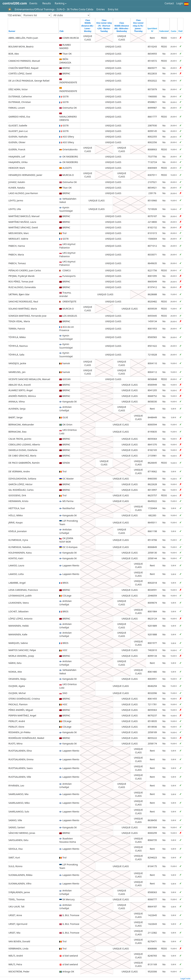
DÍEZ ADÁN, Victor (18, 89)
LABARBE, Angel (17, 583)
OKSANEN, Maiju (17, 679)
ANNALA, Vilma (16, 402)
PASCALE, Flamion (18, 704)
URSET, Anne (15, 915)
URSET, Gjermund (18, 924)
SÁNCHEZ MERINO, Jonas (22, 833)
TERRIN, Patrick (17, 329)
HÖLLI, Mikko (16, 515)
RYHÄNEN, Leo (16, 786)
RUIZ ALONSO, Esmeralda (22, 287)
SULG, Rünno (15, 866)
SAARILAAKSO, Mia (18, 794)
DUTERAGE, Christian (20, 102)
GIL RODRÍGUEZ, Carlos (21, 490)
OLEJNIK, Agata (17, 686)
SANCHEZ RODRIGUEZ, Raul (23, 301)
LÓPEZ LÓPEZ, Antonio (20, 619)
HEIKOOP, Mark (17, 168)
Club (62, 31)
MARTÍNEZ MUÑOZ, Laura (22, 222)
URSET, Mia (14, 933)
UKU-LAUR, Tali (16, 907)
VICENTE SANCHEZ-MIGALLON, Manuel (29, 379)
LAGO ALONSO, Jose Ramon (23, 193)
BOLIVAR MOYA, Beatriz (21, 47)
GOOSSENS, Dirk (17, 495)
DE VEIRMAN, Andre (19, 471)
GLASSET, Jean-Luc (18, 131)
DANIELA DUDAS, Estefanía (23, 450)
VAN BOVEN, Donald (19, 941)
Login (180, 3)
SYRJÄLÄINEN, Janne (19, 892)
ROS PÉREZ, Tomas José (21, 282)
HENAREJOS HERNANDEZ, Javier (25, 175)
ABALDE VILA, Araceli (20, 385)
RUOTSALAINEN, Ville (20, 777)
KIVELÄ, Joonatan (18, 531)
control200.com (15, 3)
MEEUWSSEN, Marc (19, 233)
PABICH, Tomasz (17, 263)
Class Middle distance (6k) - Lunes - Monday (88, 26)
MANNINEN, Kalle (18, 634)
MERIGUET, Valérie (18, 239)
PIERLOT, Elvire (16, 727)
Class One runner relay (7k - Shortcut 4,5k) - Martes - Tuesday (104, 26)
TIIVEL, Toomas (16, 899)
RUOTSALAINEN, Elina (20, 751)
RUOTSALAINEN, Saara (20, 768)
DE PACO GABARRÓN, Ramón (24, 463)
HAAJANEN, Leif (17, 157)
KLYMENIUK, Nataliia (19, 547)
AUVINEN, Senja (17, 409)
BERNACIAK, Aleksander (21, 425)
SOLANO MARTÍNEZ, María (23, 309)
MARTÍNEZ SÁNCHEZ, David (23, 227)
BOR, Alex (14, 54)
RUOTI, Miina (15, 744)
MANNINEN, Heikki (19, 626)
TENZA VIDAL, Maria (19, 321)
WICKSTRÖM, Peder (19, 972)
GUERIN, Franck (17, 149)
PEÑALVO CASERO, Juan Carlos (25, 270)
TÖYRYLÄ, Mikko (17, 337)
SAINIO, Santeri (17, 827)
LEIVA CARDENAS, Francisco (23, 590)
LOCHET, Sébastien (18, 611)
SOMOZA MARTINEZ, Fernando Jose (27, 316)
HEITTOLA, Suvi (17, 508)
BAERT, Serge (15, 417)
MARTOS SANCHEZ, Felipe (22, 650)
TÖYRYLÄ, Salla (16, 355)
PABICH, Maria (16, 255)
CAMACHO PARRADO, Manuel (24, 61)
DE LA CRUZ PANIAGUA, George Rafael (29, 81)
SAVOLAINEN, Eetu (18, 840)
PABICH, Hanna (17, 246)
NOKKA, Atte (15, 672)
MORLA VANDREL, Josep (21, 656)
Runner (12, 31)
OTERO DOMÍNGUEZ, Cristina (24, 699)
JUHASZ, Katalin (17, 182)
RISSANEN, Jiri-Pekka (19, 732)
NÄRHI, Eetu (15, 663)
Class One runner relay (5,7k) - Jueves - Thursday (138, 26)
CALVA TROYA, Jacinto (20, 439)
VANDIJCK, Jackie (17, 363)
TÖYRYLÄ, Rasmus (18, 346)
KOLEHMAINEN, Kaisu (20, 553)
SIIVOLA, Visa (15, 849)
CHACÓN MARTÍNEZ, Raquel (23, 68)
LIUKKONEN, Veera (19, 603)
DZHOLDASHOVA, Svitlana (22, 479)
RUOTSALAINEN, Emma (21, 759)
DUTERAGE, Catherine (20, 96)
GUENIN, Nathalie (18, 137)
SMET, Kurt (14, 858)
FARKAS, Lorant (17, 108)
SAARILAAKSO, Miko (19, 803)
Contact (169, 3)
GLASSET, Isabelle (18, 125)
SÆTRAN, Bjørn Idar (19, 294)
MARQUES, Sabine (18, 643)
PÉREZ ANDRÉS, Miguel (21, 710)
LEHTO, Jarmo (16, 200)
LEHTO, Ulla (15, 209)
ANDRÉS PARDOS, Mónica (22, 396)
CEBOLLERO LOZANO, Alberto (24, 444)
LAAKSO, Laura (16, 565)
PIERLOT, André (17, 721)
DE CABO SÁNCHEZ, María (22, 456)
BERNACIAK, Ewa (17, 432)
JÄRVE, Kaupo (16, 523)
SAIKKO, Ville (15, 820)
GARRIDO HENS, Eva (19, 117)
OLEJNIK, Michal (17, 693)
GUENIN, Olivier (17, 142)
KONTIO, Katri (16, 558)
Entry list (113, 9)
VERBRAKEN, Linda (18, 949)
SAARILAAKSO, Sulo (19, 812)
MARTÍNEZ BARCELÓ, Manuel (24, 216)
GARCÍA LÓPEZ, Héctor (20, 484)
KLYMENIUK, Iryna (18, 540)
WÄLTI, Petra (15, 964)
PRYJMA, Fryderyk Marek (21, 276)
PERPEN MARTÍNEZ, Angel (22, 715)
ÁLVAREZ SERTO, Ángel (20, 390)
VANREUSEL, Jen (17, 372)
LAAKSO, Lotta (16, 574)
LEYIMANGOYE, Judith (20, 596)
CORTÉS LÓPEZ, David (20, 73)
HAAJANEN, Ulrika (18, 162)
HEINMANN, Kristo (18, 501)
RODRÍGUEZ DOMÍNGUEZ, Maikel (26, 738)
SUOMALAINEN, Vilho (20, 884)
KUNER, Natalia (17, 188)
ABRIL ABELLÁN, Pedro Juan (23, 38)
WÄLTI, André (16, 956)
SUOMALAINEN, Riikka (20, 875)
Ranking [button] (60, 3)
